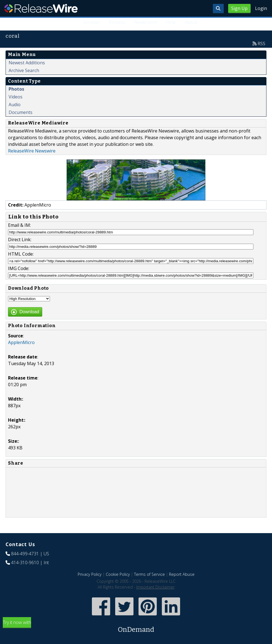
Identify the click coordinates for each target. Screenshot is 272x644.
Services (91, 22)
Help (171, 22)
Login (261, 8)
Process (117, 22)
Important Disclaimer (155, 587)
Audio (15, 105)
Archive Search (24, 70)
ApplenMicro (21, 342)
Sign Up (239, 8)
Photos (16, 89)
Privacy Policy (90, 574)
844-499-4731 (25, 554)
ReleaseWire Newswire (32, 151)
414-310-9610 (25, 562)
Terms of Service (149, 574)
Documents (21, 112)
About (191, 22)
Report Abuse (182, 574)
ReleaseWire (41, 8)
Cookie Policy (118, 574)
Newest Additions (27, 63)
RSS (261, 44)
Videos (16, 97)
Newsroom (146, 22)
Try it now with (136, 627)
